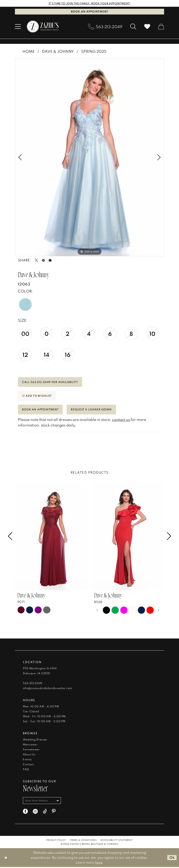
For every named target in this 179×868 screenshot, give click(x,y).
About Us (29, 755)
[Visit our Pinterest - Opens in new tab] (54, 812)
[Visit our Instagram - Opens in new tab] (35, 812)
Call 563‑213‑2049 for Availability (50, 382)
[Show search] (133, 27)
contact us (121, 420)
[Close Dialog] (6, 859)
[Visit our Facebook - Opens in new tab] (25, 812)
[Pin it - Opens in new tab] (43, 260)
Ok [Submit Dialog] (172, 858)
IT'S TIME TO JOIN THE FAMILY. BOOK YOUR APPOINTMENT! (90, 3)
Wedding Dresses (35, 740)
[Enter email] (42, 801)
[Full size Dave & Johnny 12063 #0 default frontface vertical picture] (89, 157)
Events (27, 760)
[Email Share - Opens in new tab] (50, 260)
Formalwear (31, 750)
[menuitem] (18, 27)
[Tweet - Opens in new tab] (36, 260)
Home (29, 51)
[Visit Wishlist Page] (147, 27)
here (99, 863)
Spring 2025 (94, 51)
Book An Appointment (40, 410)
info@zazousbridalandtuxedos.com (47, 689)
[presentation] (51, 537)
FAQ (26, 770)
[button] (18, 27)
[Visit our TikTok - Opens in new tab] (45, 812)
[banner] (43, 27)
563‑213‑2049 (33, 684)
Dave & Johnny (58, 51)
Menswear (30, 745)
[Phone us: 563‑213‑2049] (105, 27)
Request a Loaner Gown (92, 410)
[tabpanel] (89, 157)
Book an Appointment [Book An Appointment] (90, 12)
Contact (28, 765)
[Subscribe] (58, 801)
